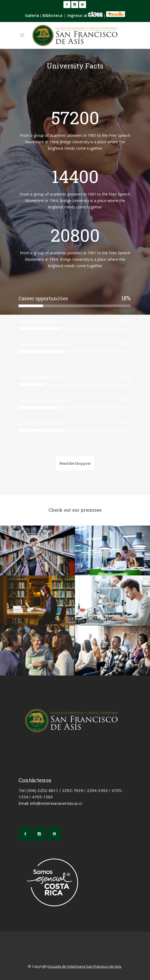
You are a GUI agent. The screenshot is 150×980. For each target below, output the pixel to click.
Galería (32, 15)
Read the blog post (75, 463)
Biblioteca (52, 15)
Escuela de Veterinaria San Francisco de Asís (85, 966)
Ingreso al (85, 15)
